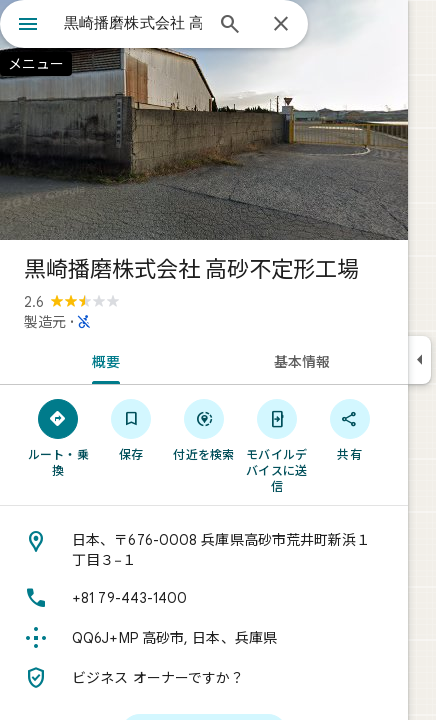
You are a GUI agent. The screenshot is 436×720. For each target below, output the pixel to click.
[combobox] (133, 23)
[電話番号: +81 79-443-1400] (204, 598)
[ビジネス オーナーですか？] (204, 678)
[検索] (230, 26)
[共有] (349, 429)
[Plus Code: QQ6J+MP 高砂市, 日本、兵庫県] (204, 638)
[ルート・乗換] (58, 437)
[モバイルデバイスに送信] (276, 445)
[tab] (102, 360)
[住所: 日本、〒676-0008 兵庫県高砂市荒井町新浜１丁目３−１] (204, 550)
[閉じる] (281, 25)
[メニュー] (28, 26)
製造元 (45, 322)
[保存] (131, 429)
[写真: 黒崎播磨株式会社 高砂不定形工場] (204, 120)
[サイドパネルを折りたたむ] (419, 360)
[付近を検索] (204, 429)
